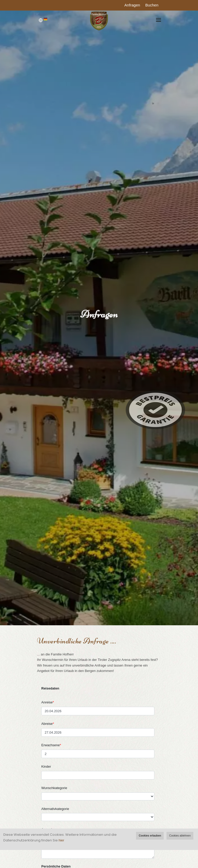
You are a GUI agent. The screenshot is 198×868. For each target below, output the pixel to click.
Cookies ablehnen (180, 836)
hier (61, 840)
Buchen (152, 5)
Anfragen (132, 5)
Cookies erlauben (150, 836)
